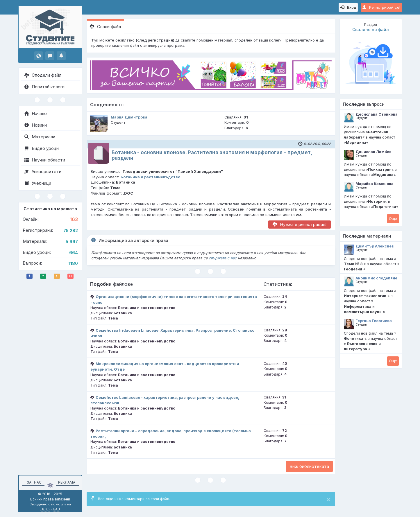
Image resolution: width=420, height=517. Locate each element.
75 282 (71, 230)
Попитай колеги (44, 87)
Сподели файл (43, 75)
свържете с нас (223, 258)
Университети (43, 172)
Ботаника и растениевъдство (150, 177)
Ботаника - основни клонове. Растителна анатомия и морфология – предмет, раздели (212, 155)
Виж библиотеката (309, 466)
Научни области (45, 160)
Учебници (38, 183)
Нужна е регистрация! (300, 224)
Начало (36, 113)
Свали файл (105, 27)
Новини (36, 125)
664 (74, 253)
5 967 (72, 242)
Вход (348, 7)
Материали (40, 137)
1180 (73, 263)
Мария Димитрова (129, 117)
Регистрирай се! (381, 7)
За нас (33, 482)
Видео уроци (42, 148)
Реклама (67, 482)
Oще (393, 218)
